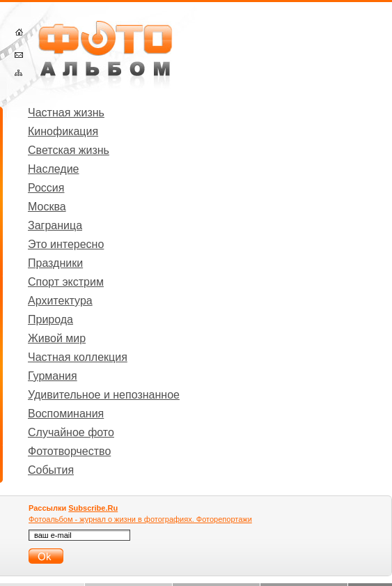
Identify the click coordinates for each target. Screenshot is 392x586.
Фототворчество (69, 451)
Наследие (54, 169)
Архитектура (60, 301)
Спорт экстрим (66, 282)
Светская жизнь (69, 150)
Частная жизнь (66, 113)
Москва (47, 207)
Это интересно (66, 244)
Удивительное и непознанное (104, 395)
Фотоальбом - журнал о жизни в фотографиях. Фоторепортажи (140, 519)
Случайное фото (71, 432)
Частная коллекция (78, 357)
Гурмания (53, 376)
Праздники (55, 263)
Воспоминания (66, 414)
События (51, 470)
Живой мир (57, 338)
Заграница (55, 225)
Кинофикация (63, 131)
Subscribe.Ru (93, 508)
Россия (46, 188)
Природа (50, 319)
